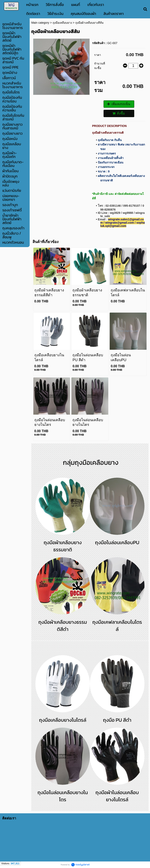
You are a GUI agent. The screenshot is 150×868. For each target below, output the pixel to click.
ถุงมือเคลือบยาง (62, 23)
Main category (40, 23)
